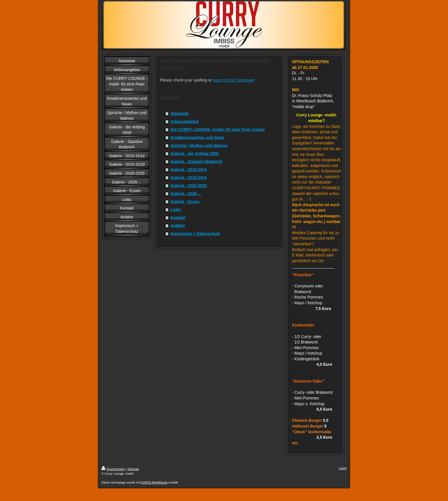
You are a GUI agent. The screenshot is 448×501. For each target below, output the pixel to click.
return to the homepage (234, 80)
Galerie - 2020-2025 (189, 186)
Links (176, 210)
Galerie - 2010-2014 (189, 170)
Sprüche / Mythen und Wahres (199, 146)
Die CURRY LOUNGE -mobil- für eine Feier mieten (218, 130)
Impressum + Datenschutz (195, 234)
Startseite (180, 114)
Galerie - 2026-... (186, 194)
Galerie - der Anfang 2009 (195, 154)
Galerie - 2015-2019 (189, 178)
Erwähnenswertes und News (198, 138)
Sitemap (133, 469)
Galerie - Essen (185, 202)
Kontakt (178, 218)
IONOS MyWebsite (154, 482)
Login (343, 468)
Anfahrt (178, 226)
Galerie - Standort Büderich (197, 162)
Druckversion (113, 469)
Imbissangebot (185, 122)
